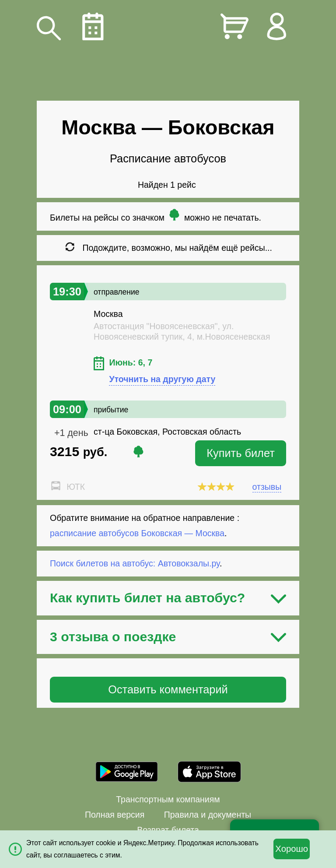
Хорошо (292, 849)
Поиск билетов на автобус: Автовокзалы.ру (135, 563)
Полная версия (115, 815)
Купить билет (241, 453)
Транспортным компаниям (168, 799)
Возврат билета (168, 830)
